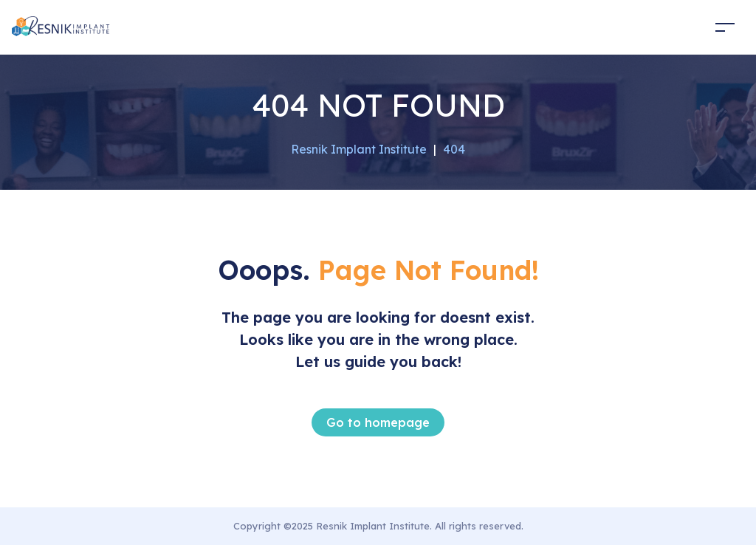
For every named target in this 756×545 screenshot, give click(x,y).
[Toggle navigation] (725, 27)
